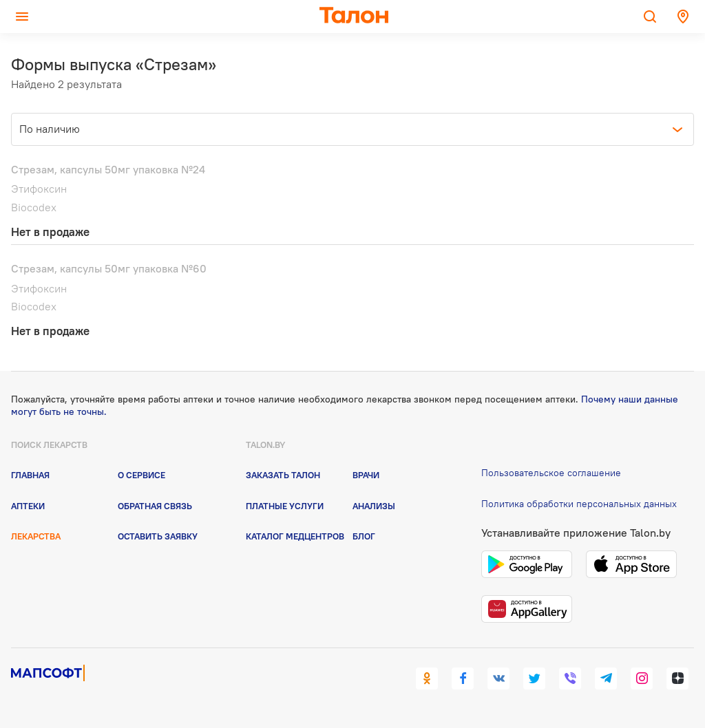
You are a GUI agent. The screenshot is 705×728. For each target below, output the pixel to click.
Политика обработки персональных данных (579, 504)
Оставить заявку (158, 536)
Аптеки (28, 506)
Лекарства (36, 536)
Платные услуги (285, 506)
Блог (364, 536)
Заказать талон (283, 475)
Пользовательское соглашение (551, 473)
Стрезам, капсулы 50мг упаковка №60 (109, 268)
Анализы (374, 506)
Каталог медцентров (295, 536)
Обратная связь (155, 506)
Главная (30, 475)
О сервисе (141, 475)
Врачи (366, 475)
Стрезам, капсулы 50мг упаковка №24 (108, 169)
